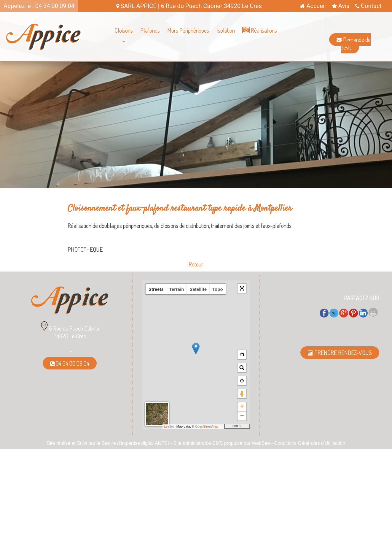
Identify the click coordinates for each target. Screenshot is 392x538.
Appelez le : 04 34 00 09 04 (39, 6)
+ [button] (242, 407)
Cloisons (124, 30)
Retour (196, 264)
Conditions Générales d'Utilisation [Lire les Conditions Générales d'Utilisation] (310, 443)
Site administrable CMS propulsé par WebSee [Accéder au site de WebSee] (222, 443)
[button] (242, 288)
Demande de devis (354, 43)
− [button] (242, 416)
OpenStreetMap (207, 426)
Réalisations (260, 30)
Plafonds (150, 30)
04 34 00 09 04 (70, 363)
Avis (341, 6)
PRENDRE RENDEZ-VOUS (340, 353)
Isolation (226, 30)
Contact (368, 6)
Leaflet (169, 426)
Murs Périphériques (188, 30)
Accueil (313, 6)
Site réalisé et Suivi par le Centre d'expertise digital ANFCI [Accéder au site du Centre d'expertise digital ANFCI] (108, 443)
